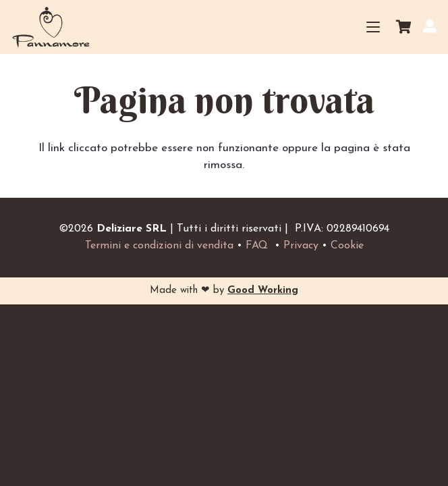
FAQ (257, 246)
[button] (373, 27)
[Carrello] (403, 27)
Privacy (301, 246)
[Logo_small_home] (51, 27)
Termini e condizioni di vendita (159, 246)
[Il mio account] (430, 26)
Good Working (263, 291)
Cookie (347, 246)
